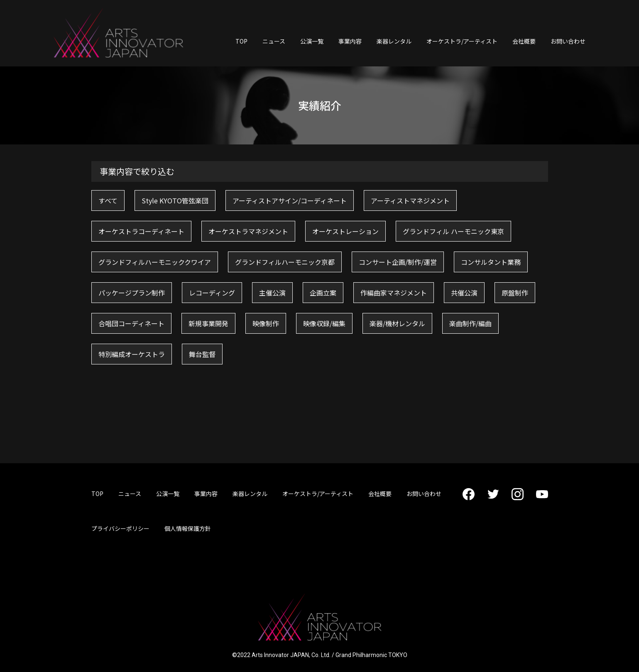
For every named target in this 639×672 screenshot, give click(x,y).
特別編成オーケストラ (132, 354)
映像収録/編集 (324, 323)
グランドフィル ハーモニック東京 (453, 231)
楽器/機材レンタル (397, 323)
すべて (108, 200)
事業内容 (350, 41)
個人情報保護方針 (188, 528)
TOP (241, 41)
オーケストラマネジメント (248, 231)
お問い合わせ (568, 41)
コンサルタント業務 (491, 262)
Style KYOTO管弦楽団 (175, 200)
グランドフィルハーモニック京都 (285, 262)
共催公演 (464, 293)
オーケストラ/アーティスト (462, 41)
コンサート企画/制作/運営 (398, 262)
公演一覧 (312, 41)
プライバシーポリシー (120, 528)
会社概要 (524, 41)
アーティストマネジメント (410, 200)
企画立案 (323, 293)
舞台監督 (202, 354)
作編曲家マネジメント (394, 293)
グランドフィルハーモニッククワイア (155, 262)
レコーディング (212, 293)
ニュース (274, 41)
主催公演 (272, 293)
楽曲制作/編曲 (470, 323)
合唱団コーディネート (131, 323)
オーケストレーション (345, 231)
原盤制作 (515, 293)
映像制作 (266, 323)
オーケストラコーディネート (141, 231)
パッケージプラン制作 (132, 293)
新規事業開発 (208, 323)
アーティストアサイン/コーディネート (290, 200)
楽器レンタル (394, 41)
